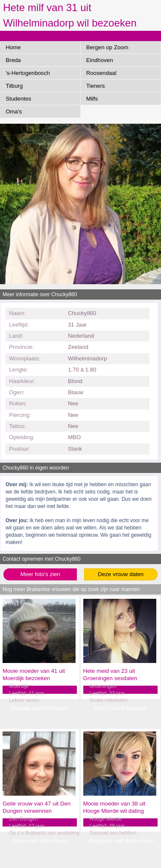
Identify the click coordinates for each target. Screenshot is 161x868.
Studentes (18, 99)
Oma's (14, 111)
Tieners (96, 86)
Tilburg (14, 86)
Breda (13, 60)
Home (13, 47)
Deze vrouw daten (121, 574)
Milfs (92, 99)
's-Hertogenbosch (28, 73)
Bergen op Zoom (107, 47)
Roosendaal (101, 73)
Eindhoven (100, 60)
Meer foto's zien (40, 574)
